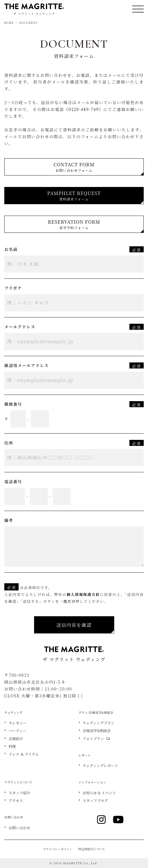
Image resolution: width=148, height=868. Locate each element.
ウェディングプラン (99, 723)
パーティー (17, 731)
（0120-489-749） (84, 109)
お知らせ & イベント (99, 793)
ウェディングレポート (100, 766)
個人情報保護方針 (83, 594)
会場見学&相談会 (97, 731)
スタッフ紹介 (19, 793)
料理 (12, 747)
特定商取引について (92, 849)
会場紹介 (16, 739)
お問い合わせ (19, 828)
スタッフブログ (95, 801)
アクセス (16, 801)
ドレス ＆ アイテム (24, 754)
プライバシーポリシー (58, 849)
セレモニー (18, 723)
